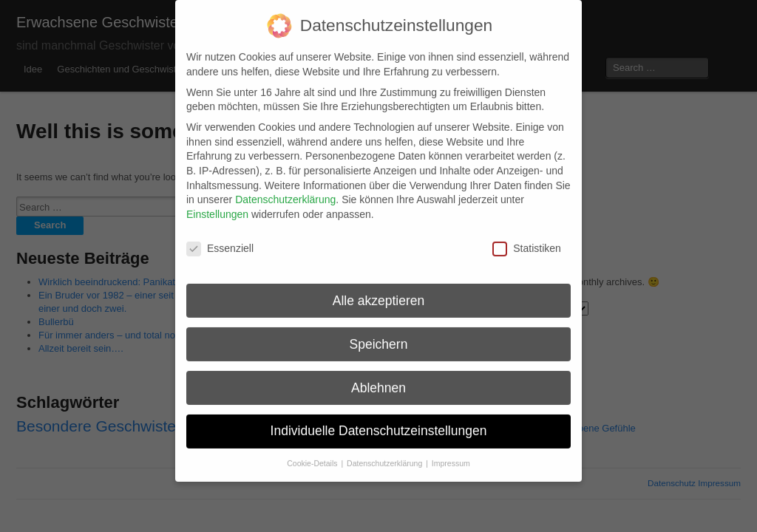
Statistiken (527, 237)
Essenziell (220, 237)
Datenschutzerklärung (285, 188)
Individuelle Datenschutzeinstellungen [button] (379, 420)
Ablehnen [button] (378, 376)
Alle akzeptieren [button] (379, 289)
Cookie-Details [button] (313, 451)
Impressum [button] (451, 451)
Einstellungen (217, 202)
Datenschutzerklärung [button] (386, 451)
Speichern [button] (379, 332)
